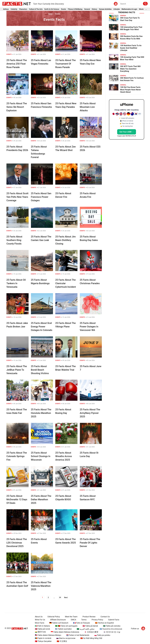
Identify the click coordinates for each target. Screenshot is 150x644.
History (94, 9)
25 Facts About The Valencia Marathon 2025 (41, 586)
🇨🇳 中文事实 (62, 641)
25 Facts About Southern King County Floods (14, 240)
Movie (141, 9)
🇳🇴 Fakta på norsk (42, 629)
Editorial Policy (54, 617)
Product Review (89, 617)
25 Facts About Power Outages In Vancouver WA (89, 327)
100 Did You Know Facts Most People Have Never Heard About (130, 90)
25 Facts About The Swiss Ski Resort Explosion (17, 107)
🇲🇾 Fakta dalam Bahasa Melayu (48, 635)
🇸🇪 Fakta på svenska (112, 626)
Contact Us (105, 617)
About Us (39, 617)
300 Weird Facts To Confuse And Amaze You (132, 79)
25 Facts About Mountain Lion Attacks (88, 107)
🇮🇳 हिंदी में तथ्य (40, 632)
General (87, 9)
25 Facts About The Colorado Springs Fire (17, 456)
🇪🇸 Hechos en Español (104, 623)
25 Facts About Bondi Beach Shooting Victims (40, 370)
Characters (23, 9)
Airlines (6, 9)
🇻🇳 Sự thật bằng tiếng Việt (91, 638)
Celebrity (14, 9)
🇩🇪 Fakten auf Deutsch (59, 623)
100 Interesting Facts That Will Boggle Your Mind (131, 28)
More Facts (40, 623)
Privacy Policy (97, 620)
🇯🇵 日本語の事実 (91, 632)
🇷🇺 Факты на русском (66, 638)
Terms (84, 620)
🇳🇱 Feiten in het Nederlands (78, 635)
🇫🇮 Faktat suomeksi (63, 629)
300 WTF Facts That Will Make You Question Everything (130, 69)
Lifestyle (117, 9)
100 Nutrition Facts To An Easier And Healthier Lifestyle (131, 48)
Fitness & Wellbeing (75, 9)
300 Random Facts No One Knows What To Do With (131, 37)
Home (50, 14)
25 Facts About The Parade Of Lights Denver (90, 543)
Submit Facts (114, 620)
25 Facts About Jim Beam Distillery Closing (66, 240)
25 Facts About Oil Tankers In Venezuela (16, 283)
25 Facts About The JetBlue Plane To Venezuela (17, 370)
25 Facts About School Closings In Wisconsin (41, 456)
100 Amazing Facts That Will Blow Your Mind (132, 58)
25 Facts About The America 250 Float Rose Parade (17, 64)
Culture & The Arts (36, 9)
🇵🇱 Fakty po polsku (102, 635)
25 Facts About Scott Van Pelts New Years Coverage (17, 197)
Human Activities (105, 9)
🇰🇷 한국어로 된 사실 (112, 632)
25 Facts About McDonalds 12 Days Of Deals (17, 499)
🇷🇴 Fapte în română (43, 638)
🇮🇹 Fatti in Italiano (42, 626)
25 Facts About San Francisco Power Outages (41, 197)
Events (64, 9)
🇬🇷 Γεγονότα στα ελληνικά (111, 629)
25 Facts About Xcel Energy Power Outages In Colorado (42, 327)
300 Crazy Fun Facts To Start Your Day (130, 19)
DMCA (74, 620)
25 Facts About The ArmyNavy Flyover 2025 (90, 413)
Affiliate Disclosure (58, 620)
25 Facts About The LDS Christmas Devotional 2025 (17, 543)
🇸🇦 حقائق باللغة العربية (86, 629)
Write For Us (40, 620)
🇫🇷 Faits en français (82, 623)
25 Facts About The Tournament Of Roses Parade (66, 64)
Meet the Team (71, 617)
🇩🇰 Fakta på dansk (90, 626)
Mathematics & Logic (129, 9)
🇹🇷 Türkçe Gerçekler (43, 641)
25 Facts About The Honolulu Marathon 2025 (41, 413)
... (146, 9)
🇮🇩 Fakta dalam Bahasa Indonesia (65, 632)
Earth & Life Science (52, 9)
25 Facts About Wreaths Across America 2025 (64, 456)
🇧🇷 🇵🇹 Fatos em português (66, 626)
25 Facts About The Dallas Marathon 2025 (41, 499)
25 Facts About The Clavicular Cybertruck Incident (66, 283)
